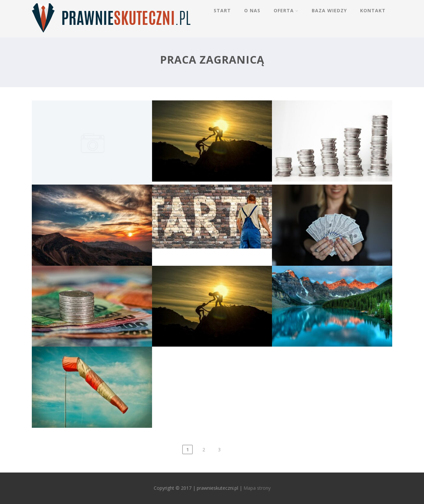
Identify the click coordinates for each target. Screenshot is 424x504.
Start (222, 10)
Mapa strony (257, 488)
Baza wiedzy (329, 10)
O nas (252, 10)
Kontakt (373, 10)
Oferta (286, 10)
